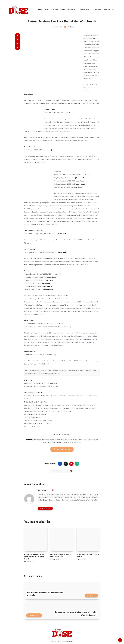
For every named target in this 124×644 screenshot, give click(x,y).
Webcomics (71, 10)
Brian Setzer (83, 440)
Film (47, 10)
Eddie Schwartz (56, 442)
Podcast (107, 10)
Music (40, 10)
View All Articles (45, 508)
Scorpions (65, 442)
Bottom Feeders (61, 434)
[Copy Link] (62, 471)
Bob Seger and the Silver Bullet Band (54, 440)
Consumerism (97, 10)
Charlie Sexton (93, 440)
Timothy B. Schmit (76, 442)
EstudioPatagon (68, 641)
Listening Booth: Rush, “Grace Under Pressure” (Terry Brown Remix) (35, 557)
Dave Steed (46, 442)
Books (63, 10)
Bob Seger (38, 440)
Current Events (84, 10)
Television (54, 10)
